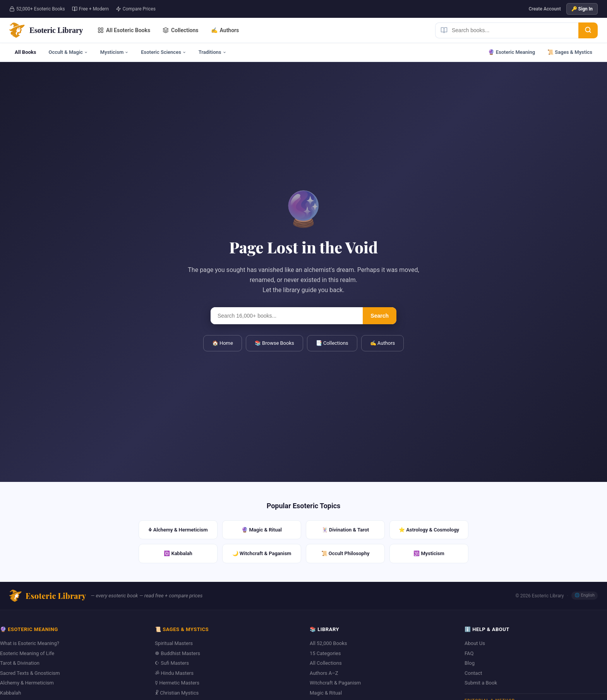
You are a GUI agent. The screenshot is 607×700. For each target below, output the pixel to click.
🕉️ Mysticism (429, 553)
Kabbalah (10, 693)
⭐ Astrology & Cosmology (429, 530)
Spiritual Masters (174, 643)
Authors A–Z (324, 673)
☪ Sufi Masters (172, 663)
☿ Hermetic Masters (177, 683)
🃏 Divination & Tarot (345, 530)
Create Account (545, 9)
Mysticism (114, 52)
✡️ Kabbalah (178, 553)
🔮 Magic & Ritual (262, 530)
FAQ (469, 653)
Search (380, 316)
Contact (473, 673)
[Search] (588, 30)
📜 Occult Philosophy (346, 553)
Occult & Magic (68, 52)
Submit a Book (481, 683)
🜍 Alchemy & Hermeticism (178, 530)
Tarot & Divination (20, 663)
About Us (475, 643)
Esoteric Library (48, 596)
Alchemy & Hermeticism (27, 683)
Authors (225, 30)
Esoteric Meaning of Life (27, 653)
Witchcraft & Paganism (335, 683)
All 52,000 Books (328, 643)
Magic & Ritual (326, 693)
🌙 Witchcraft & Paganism (262, 553)
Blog (470, 663)
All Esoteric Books (124, 30)
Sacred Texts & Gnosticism (30, 673)
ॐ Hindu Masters (174, 673)
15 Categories (325, 653)
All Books (25, 52)
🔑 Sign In (582, 9)
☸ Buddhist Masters (177, 653)
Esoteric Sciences (164, 52)
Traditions (213, 52)
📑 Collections (332, 343)
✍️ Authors (383, 343)
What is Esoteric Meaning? (30, 643)
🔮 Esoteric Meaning (512, 52)
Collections (180, 30)
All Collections (326, 663)
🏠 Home (223, 343)
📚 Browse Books (274, 343)
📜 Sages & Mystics (570, 52)
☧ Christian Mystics (177, 693)
